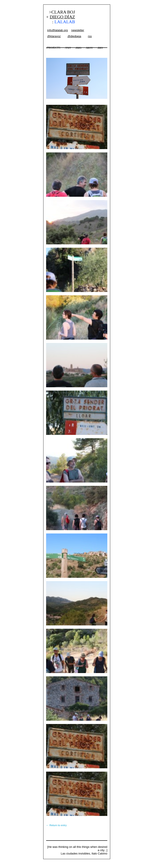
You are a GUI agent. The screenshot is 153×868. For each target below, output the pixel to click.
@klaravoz (54, 36)
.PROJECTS (53, 48)
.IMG (78, 48)
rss (90, 36)
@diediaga (74, 36)
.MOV (89, 48)
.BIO (100, 48)
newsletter (78, 30)
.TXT (68, 48)
